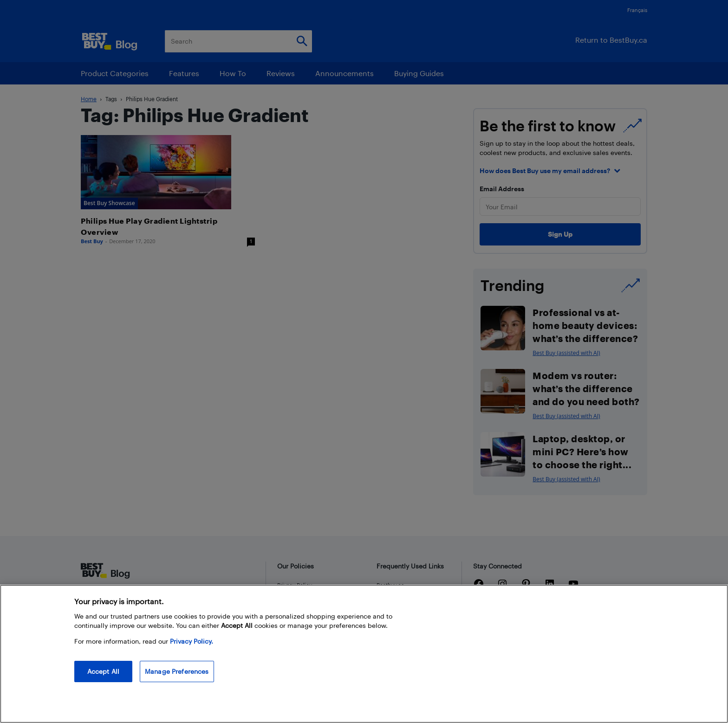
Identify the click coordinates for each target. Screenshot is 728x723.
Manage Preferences (177, 671)
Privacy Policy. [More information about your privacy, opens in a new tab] (192, 641)
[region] (364, 654)
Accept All (103, 671)
